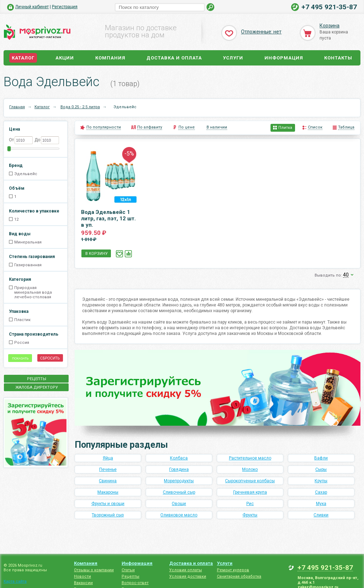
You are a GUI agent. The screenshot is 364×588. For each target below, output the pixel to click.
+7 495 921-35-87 (329, 7)
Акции (65, 58)
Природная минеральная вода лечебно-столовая (33, 292)
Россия (22, 343)
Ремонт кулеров (233, 570)
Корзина (330, 26)
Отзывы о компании (94, 570)
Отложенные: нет (261, 32)
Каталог (23, 58)
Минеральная (28, 242)
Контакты (338, 58)
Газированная (28, 265)
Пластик (22, 320)
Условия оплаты (186, 570)
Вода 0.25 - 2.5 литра (80, 107)
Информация (284, 58)
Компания (110, 58)
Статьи (128, 570)
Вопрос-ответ (135, 583)
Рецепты (130, 576)
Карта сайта (15, 581)
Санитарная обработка (239, 576)
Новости (82, 576)
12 (16, 219)
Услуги (233, 58)
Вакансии (83, 583)
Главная (17, 107)
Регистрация (65, 7)
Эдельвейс (26, 174)
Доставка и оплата (174, 58)
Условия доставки (188, 576)
